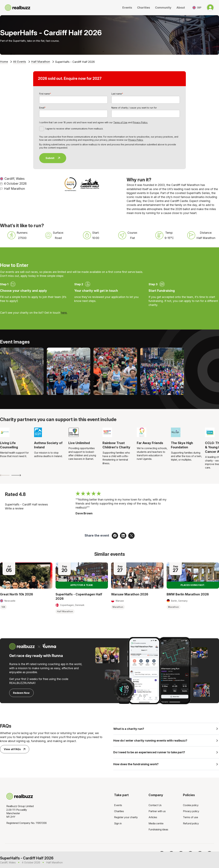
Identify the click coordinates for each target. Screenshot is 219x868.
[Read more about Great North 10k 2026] (26, 576)
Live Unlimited (79, 443)
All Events (20, 62)
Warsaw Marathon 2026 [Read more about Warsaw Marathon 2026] (130, 594)
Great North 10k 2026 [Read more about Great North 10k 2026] (17, 594)
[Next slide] (16, 475)
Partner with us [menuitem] (157, 812)
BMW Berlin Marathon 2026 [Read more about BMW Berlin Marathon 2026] (188, 594)
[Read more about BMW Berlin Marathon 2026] (193, 576)
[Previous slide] (5, 475)
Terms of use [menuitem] (191, 819)
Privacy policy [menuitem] (191, 812)
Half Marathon (41, 62)
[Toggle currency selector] (197, 8)
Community (163, 8)
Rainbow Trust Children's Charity (116, 445)
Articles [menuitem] (153, 819)
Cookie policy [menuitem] (191, 806)
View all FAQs (15, 749)
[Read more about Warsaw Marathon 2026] (137, 576)
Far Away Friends (150, 443)
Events (127, 8)
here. (64, 313)
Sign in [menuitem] (118, 825)
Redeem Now (21, 693)
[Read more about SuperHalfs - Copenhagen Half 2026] (82, 576)
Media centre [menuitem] (156, 825)
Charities (144, 8)
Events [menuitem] (118, 806)
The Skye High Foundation (182, 445)
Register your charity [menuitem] (126, 819)
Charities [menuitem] (119, 812)
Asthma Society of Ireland (48, 445)
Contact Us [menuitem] (155, 806)
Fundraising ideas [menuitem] (158, 831)
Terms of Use (120, 122)
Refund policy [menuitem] (191, 825)
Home (4, 62)
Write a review (14, 508)
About (181, 8)
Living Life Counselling (9, 445)
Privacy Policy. (140, 122)
